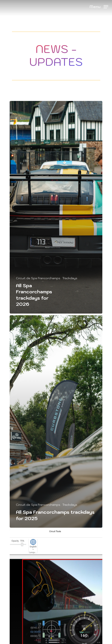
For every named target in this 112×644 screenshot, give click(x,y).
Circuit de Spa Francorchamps (38, 278)
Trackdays (70, 278)
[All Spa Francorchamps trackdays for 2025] (56, 421)
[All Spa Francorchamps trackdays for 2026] (56, 207)
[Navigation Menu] (99, 6)
